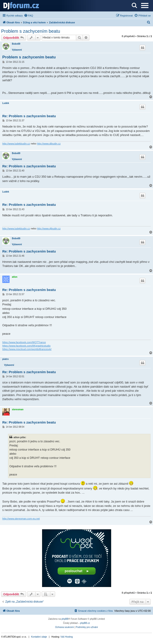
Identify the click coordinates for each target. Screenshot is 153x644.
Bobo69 (16, 44)
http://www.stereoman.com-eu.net (21, 519)
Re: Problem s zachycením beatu (29, 116)
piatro (5, 359)
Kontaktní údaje (39, 637)
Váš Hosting (67, 637)
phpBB (65, 619)
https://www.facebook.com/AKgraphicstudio (26, 346)
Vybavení (17, 50)
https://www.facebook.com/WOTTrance (24, 342)
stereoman (18, 409)
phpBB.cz (85, 623)
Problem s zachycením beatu (31, 31)
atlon (15, 277)
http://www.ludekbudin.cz (16, 144)
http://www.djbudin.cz (49, 144)
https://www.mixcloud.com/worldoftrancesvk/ (27, 349)
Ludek (6, 103)
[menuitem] (29, 16)
